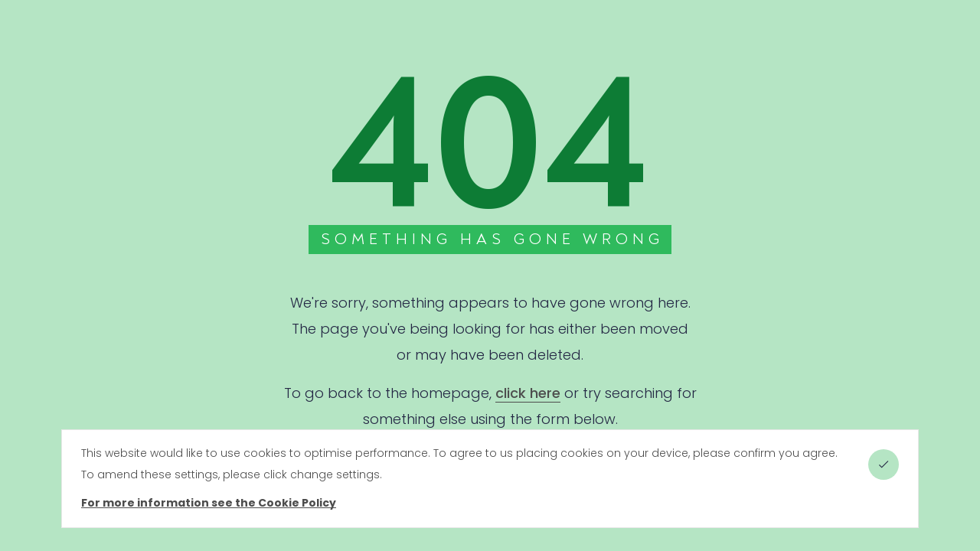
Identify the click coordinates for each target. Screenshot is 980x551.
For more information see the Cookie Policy (209, 503)
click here (528, 393)
